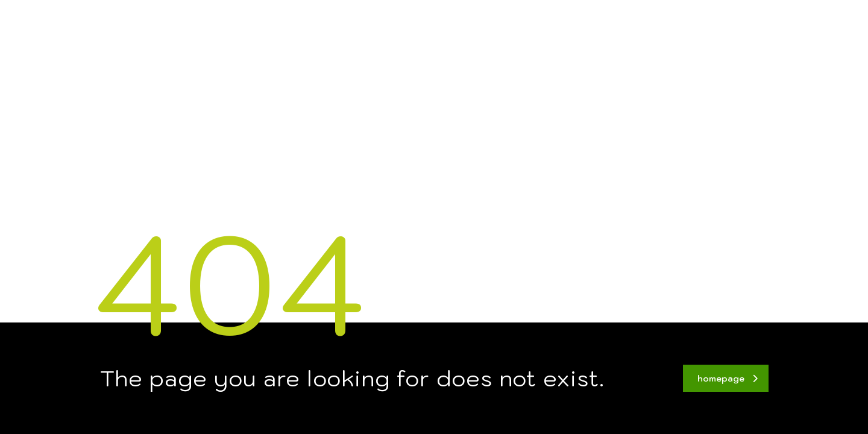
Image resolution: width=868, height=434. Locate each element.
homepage (728, 379)
